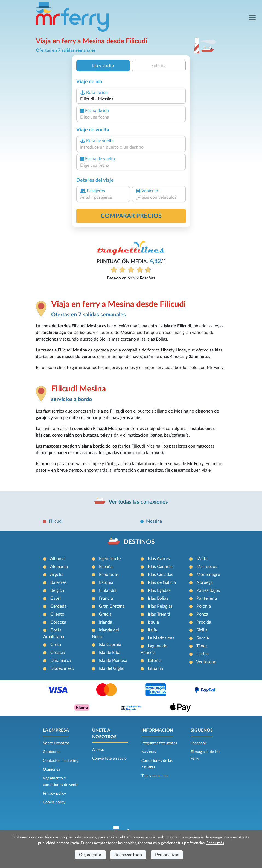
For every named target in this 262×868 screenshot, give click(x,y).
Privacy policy (54, 794)
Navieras (149, 752)
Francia (106, 598)
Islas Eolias (158, 598)
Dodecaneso (62, 668)
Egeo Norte (110, 559)
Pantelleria (207, 598)
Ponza (202, 614)
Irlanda (106, 622)
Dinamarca (61, 661)
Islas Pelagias (160, 606)
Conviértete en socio (109, 759)
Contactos (52, 752)
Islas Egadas (159, 590)
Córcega (58, 622)
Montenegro (208, 575)
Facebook (199, 743)
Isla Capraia (110, 645)
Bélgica (57, 590)
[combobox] (131, 99)
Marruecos (207, 567)
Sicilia (202, 630)
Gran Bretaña (112, 606)
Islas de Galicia (162, 582)
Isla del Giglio (112, 668)
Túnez (202, 646)
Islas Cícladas (160, 575)
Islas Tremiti (159, 614)
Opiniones (51, 769)
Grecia (105, 614)
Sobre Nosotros (56, 743)
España (106, 567)
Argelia (57, 575)
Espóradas (109, 575)
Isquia (153, 622)
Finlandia (108, 590)
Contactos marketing (61, 761)
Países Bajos (208, 590)
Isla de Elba (110, 653)
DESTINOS (139, 542)
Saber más (215, 843)
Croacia (58, 653)
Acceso (98, 750)
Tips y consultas (155, 776)
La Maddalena (161, 638)
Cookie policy (54, 802)
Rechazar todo (128, 855)
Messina (154, 521)
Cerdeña (58, 606)
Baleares (58, 582)
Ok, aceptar (90, 855)
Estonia (106, 582)
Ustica (203, 654)
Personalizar (167, 855)
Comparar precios (131, 216)
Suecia (203, 638)
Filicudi (56, 521)
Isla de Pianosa (113, 661)
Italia (152, 630)
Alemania (59, 567)
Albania (57, 559)
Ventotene (206, 662)
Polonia (204, 606)
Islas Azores (159, 559)
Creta (56, 645)
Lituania (155, 668)
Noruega (205, 582)
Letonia (155, 661)
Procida (204, 622)
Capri (56, 598)
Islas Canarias (161, 567)
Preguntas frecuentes (159, 743)
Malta (202, 559)
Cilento (57, 614)
